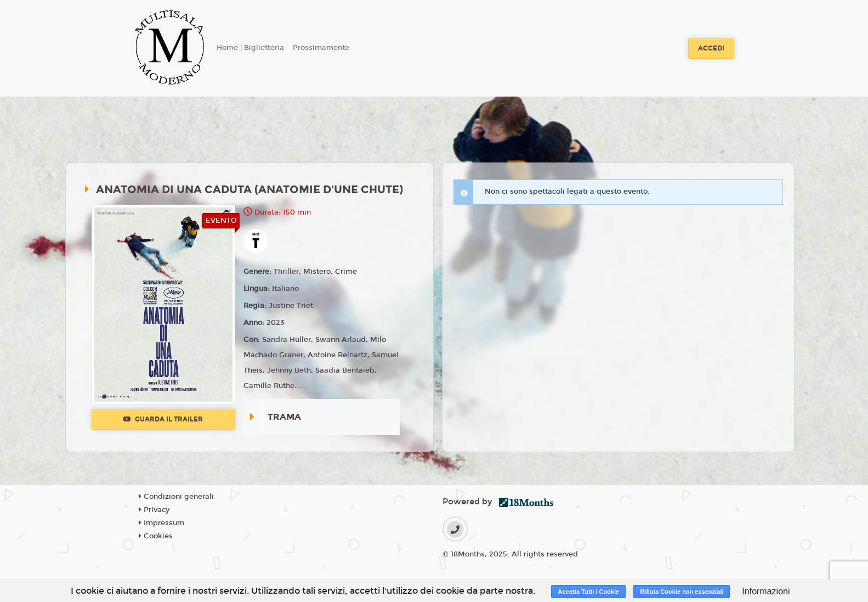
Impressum (161, 523)
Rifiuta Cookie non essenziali (682, 592)
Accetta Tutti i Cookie (588, 592)
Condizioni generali (176, 497)
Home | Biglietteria (250, 48)
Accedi (711, 48)
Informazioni (766, 591)
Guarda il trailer (163, 419)
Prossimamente (321, 48)
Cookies (156, 536)
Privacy (154, 510)
